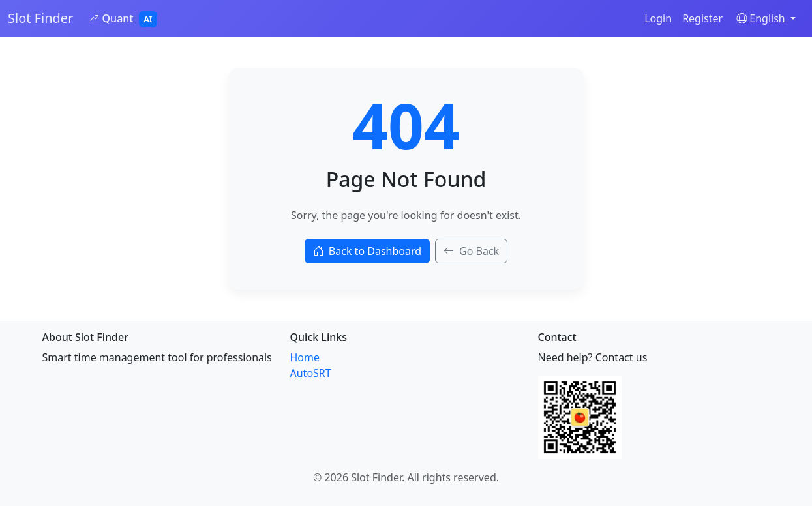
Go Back (471, 251)
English (762, 18)
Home (305, 357)
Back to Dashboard (367, 251)
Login (658, 18)
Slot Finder (40, 18)
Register (702, 18)
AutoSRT (311, 373)
